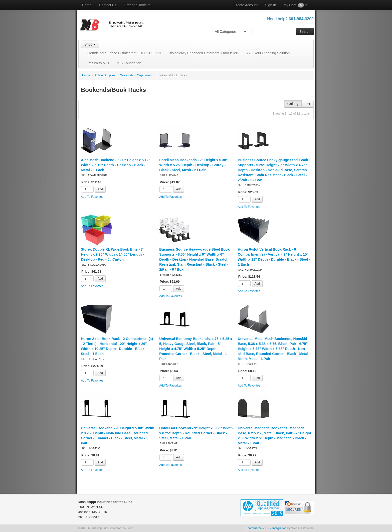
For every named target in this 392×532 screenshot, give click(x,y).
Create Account (246, 5)
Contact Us (108, 5)
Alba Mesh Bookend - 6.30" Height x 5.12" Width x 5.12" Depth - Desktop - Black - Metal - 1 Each (116, 165)
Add (100, 189)
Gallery (293, 104)
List (307, 104)
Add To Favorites (92, 197)
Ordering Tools (137, 5)
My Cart (296, 5)
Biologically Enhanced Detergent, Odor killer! (204, 53)
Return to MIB (98, 63)
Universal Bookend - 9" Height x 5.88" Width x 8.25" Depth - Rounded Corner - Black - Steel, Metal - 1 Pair (196, 433)
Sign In (271, 5)
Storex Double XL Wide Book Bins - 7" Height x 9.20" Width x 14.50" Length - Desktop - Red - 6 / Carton (113, 254)
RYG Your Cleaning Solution (268, 53)
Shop (90, 44)
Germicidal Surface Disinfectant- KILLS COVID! (124, 53)
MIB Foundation (129, 63)
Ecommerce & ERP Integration (266, 528)
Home (87, 5)
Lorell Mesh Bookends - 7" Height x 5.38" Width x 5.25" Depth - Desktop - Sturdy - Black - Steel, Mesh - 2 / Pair (193, 165)
